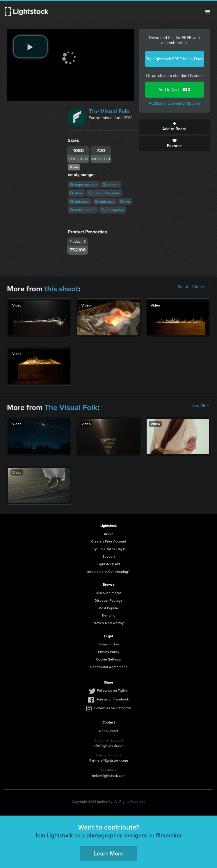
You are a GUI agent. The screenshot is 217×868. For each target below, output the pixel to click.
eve (125, 201)
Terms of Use (109, 644)
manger (111, 185)
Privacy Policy (109, 652)
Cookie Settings (109, 659)
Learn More (109, 853)
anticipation (113, 210)
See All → (201, 406)
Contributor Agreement (109, 667)
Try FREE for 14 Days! (109, 549)
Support (109, 556)
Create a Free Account (109, 541)
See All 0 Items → (194, 287)
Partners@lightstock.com (109, 760)
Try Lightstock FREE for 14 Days (175, 59)
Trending (109, 615)
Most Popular (109, 608)
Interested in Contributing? (109, 572)
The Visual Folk (109, 111)
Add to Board (175, 127)
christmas (80, 201)
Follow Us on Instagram (113, 708)
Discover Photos (109, 593)
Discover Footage (109, 600)
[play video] (30, 47)
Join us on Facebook (113, 699)
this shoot (61, 289)
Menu (208, 12)
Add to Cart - (174, 90)
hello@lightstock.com (109, 775)
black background (104, 193)
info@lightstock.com (109, 745)
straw (76, 193)
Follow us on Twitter (113, 690)
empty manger (83, 185)
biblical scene (83, 210)
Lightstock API (109, 564)
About (109, 534)
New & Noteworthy (109, 623)
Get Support (109, 731)
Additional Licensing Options (174, 103)
